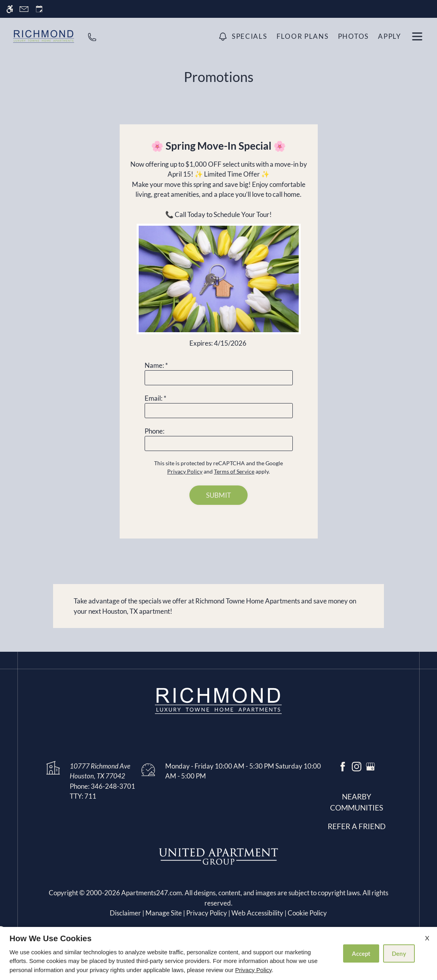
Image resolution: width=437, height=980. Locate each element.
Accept (361, 953)
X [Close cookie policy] (427, 938)
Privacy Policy (253, 970)
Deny (399, 953)
